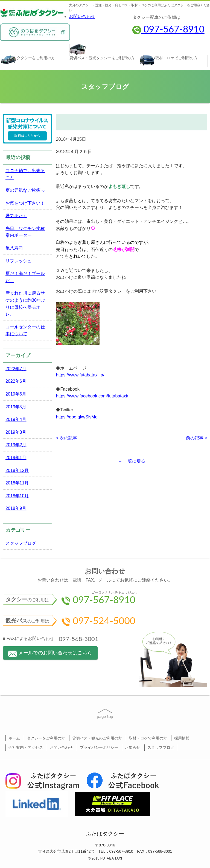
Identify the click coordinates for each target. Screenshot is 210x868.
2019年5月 (16, 407)
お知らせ (133, 747)
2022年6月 (16, 381)
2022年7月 (16, 369)
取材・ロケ (168, 60)
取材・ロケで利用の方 (148, 738)
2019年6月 (16, 394)
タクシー (28, 60)
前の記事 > (197, 438)
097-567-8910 (168, 29)
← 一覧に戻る (132, 461)
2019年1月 (16, 458)
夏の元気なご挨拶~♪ (25, 190)
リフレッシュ (19, 261)
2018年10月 (17, 496)
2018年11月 (17, 483)
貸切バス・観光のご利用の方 (97, 738)
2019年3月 (16, 432)
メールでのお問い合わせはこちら (50, 653)
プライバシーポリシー (99, 747)
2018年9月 (16, 508)
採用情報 (182, 738)
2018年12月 (17, 470)
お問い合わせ (82, 17)
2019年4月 (16, 419)
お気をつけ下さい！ (25, 203)
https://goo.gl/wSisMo (77, 417)
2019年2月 (16, 445)
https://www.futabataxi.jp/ (80, 375)
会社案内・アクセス (26, 747)
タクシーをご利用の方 (46, 738)
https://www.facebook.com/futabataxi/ (92, 396)
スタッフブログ (21, 543)
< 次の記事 (66, 438)
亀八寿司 (14, 248)
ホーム (14, 738)
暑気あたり (16, 216)
